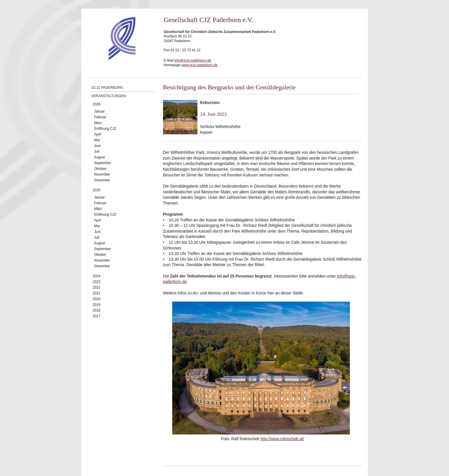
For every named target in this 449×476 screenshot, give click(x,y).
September (103, 163)
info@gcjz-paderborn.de (193, 60)
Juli (97, 152)
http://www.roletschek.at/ (282, 439)
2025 (97, 190)
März (98, 123)
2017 (97, 316)
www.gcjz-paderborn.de (199, 65)
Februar (100, 117)
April (98, 134)
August (100, 157)
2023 (97, 282)
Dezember (102, 180)
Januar (100, 111)
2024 (97, 276)
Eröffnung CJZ (105, 129)
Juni (97, 146)
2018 (97, 310)
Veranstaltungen (109, 96)
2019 (97, 305)
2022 (97, 288)
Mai (97, 140)
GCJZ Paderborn (107, 88)
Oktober (100, 169)
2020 (97, 299)
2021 (97, 293)
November (102, 174)
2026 (97, 104)
